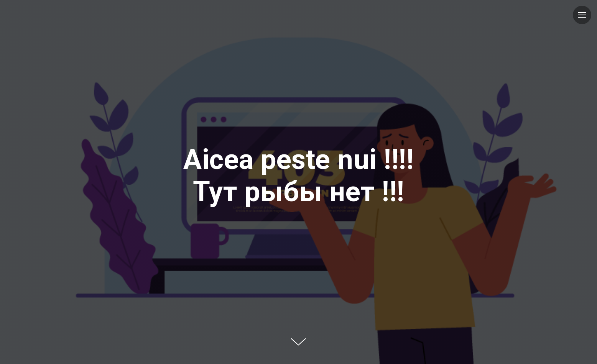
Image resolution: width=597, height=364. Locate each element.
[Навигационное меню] (582, 15)
